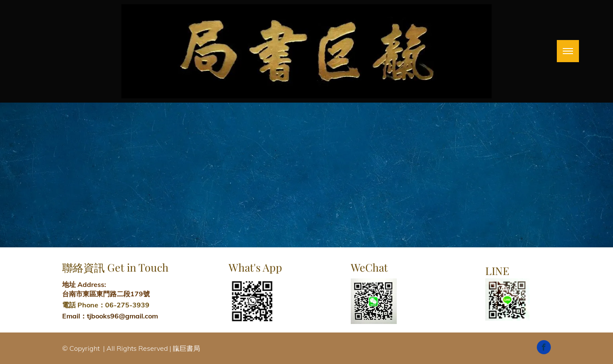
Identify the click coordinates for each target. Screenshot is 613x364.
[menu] (568, 51)
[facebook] (544, 348)
